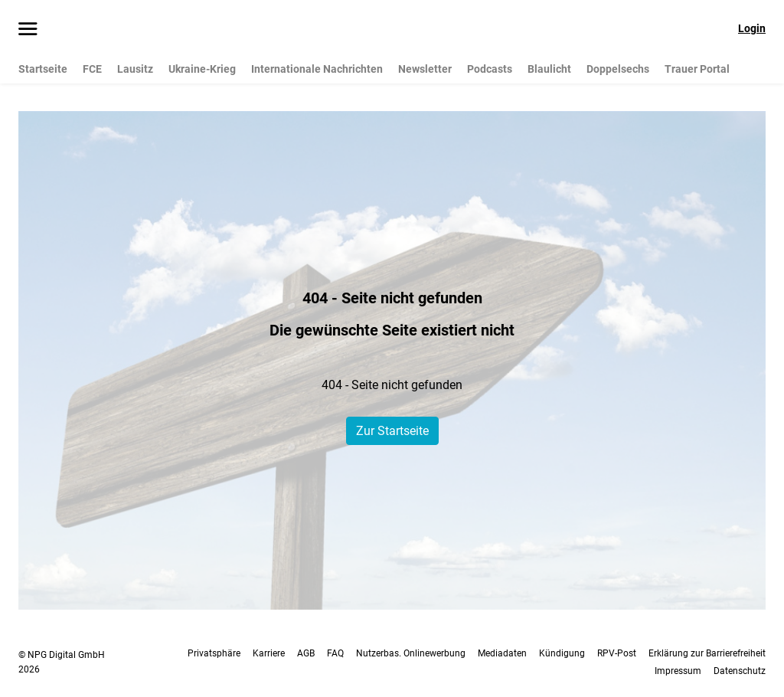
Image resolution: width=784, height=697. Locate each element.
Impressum (678, 671)
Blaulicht (549, 69)
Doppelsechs (618, 69)
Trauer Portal (697, 69)
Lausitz (135, 69)
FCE (92, 69)
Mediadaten (502, 653)
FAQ (335, 653)
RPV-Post (617, 653)
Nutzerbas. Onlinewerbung (411, 653)
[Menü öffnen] (28, 30)
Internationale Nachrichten (317, 69)
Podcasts (490, 69)
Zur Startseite (392, 431)
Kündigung (562, 653)
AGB (306, 653)
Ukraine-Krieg (202, 69)
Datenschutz (740, 671)
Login (752, 28)
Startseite (43, 69)
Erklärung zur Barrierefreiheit (707, 653)
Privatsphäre (214, 653)
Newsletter (425, 69)
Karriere (269, 653)
